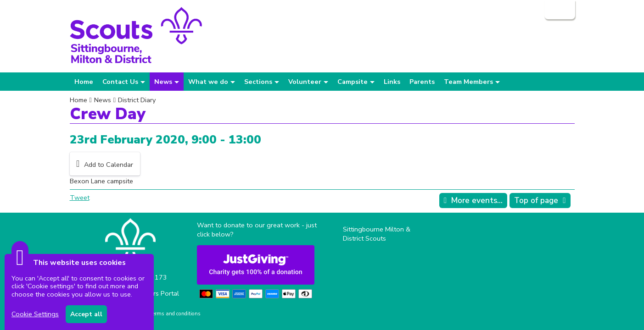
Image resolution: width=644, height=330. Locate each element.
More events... (477, 201)
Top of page (536, 201)
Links (392, 82)
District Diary (137, 100)
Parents (422, 82)
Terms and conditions (175, 313)
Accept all (86, 314)
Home (84, 82)
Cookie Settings (35, 314)
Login (559, 10)
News (103, 100)
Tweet (80, 198)
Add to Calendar (109, 165)
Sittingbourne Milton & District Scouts (377, 234)
